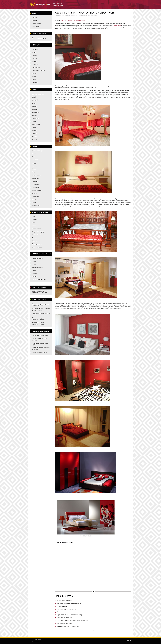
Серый (34, 121)
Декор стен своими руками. (40, 335)
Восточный (35, 196)
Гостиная (35, 49)
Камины (34, 241)
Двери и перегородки (38, 232)
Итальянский (36, 184)
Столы (34, 261)
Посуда (34, 270)
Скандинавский (37, 190)
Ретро (34, 199)
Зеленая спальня (62, 606)
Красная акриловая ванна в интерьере (69, 603)
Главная (34, 18)
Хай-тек (34, 166)
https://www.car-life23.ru (39, 291)
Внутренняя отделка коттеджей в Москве (38, 319)
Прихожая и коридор (38, 71)
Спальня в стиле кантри (64, 618)
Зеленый (35, 109)
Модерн (34, 163)
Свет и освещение (38, 235)
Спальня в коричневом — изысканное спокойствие (72, 620)
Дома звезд (35, 27)
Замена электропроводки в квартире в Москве (40, 305)
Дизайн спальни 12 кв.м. (39, 352)
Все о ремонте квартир (39, 38)
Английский (35, 187)
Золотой (34, 139)
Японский (35, 181)
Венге (34, 103)
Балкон (34, 77)
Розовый (35, 136)
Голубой (34, 133)
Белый (34, 97)
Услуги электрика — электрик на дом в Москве (41, 310)
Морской (35, 193)
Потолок (34, 220)
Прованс (35, 154)
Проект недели (37, 24)
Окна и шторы (36, 229)
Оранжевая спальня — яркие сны (67, 612)
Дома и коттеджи (37, 247)
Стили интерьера (37, 151)
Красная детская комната (65, 601)
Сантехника (36, 238)
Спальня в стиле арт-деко (65, 623)
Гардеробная (36, 68)
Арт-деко (35, 169)
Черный (34, 130)
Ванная (34, 61)
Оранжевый (36, 118)
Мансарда (35, 83)
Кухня (34, 52)
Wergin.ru (40, 5)
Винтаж (34, 202)
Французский (36, 178)
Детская (34, 58)
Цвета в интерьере (38, 94)
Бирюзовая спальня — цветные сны (68, 626)
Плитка (34, 226)
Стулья (34, 264)
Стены (34, 223)
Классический (36, 175)
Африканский (36, 205)
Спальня (35, 55)
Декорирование (37, 244)
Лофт (34, 172)
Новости (34, 21)
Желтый (34, 106)
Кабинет (34, 74)
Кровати (34, 277)
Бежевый (35, 100)
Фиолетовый (36, 124)
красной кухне (117, 25)
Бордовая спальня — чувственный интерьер (70, 615)
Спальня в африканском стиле (66, 609)
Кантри (34, 157)
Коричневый (36, 112)
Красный (35, 115)
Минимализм (36, 160)
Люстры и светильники (39, 280)
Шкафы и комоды (37, 267)
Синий (34, 127)
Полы (34, 217)
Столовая (35, 64)
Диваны (34, 273)
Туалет (34, 80)
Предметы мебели (38, 258)
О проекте (128, 641)
